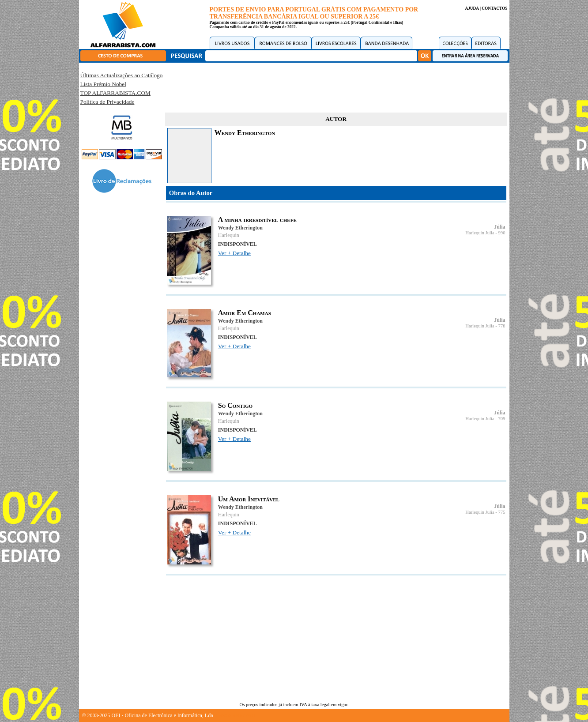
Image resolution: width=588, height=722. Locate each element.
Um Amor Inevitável (249, 499)
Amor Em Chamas (245, 313)
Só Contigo (235, 405)
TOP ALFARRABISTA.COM (115, 93)
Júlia (499, 227)
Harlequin (229, 235)
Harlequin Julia (480, 233)
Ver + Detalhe (234, 253)
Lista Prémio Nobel (103, 84)
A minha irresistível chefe (257, 220)
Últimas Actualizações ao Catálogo (122, 75)
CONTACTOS (494, 8)
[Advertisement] (336, 86)
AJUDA (472, 8)
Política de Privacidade (107, 102)
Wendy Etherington (240, 228)
